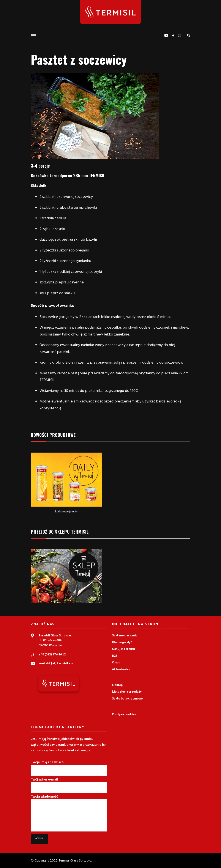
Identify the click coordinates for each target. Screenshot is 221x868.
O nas (116, 662)
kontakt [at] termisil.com (57, 663)
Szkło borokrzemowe (127, 698)
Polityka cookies (124, 714)
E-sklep (117, 685)
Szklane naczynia (125, 635)
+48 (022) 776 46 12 (52, 654)
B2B (115, 655)
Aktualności (121, 669)
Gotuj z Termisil (124, 649)
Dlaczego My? (122, 642)
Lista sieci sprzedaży (127, 691)
